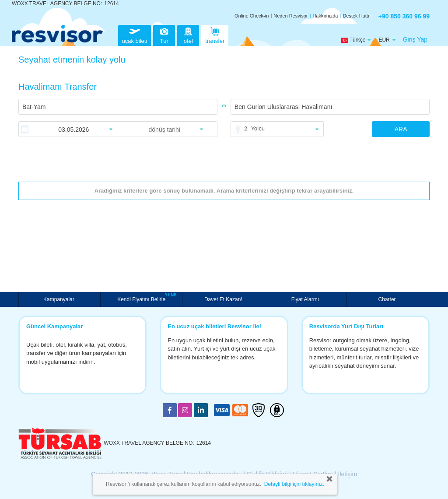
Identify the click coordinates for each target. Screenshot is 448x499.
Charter (387, 299)
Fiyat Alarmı (305, 299)
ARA (401, 129)
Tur (164, 34)
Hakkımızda (325, 16)
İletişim (348, 474)
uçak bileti (135, 34)
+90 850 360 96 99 (404, 16)
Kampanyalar (59, 299)
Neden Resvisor (290, 16)
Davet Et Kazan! (223, 299)
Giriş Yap (415, 39)
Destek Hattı (356, 16)
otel (188, 34)
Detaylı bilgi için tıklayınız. (294, 484)
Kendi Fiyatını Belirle (142, 299)
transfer (215, 34)
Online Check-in (252, 16)
